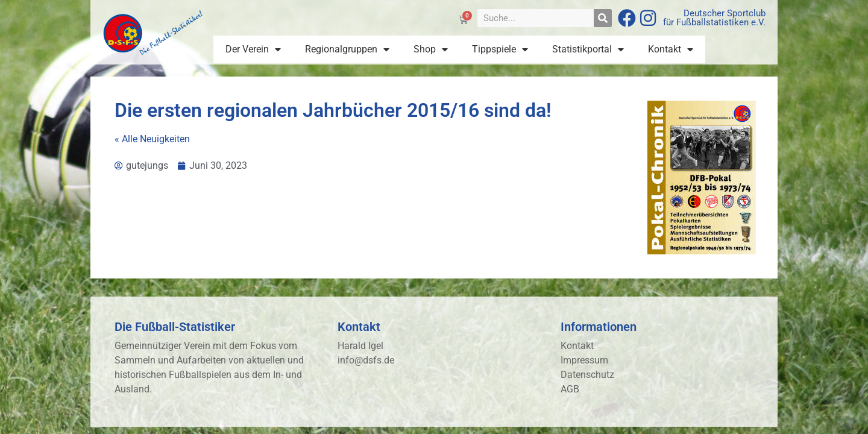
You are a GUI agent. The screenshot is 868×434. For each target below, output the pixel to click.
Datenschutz (587, 375)
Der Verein (253, 49)
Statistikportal (588, 49)
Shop (431, 49)
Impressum (584, 360)
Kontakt (671, 49)
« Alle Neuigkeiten (152, 139)
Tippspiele (500, 49)
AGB (570, 389)
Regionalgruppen (347, 49)
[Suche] (603, 18)
